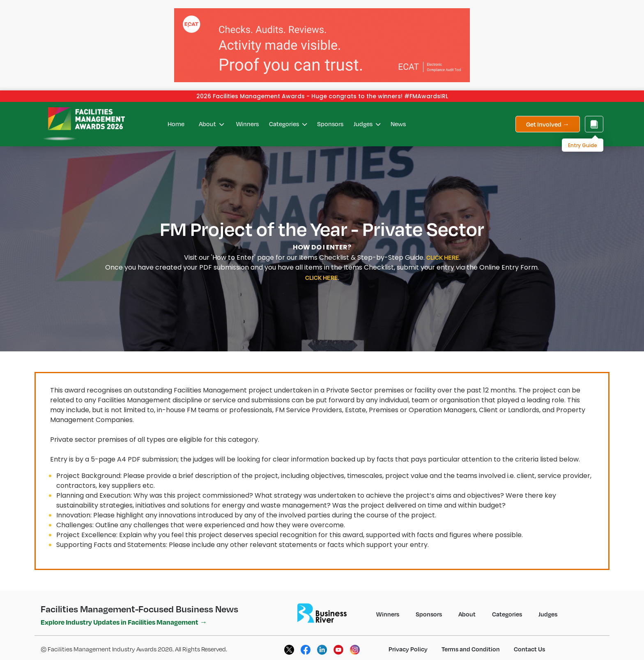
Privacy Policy (408, 649)
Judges (367, 124)
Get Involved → (548, 124)
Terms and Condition (471, 649)
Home (176, 124)
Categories (288, 124)
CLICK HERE (443, 257)
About (211, 124)
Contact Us (529, 649)
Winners (247, 124)
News (398, 124)
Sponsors (330, 124)
